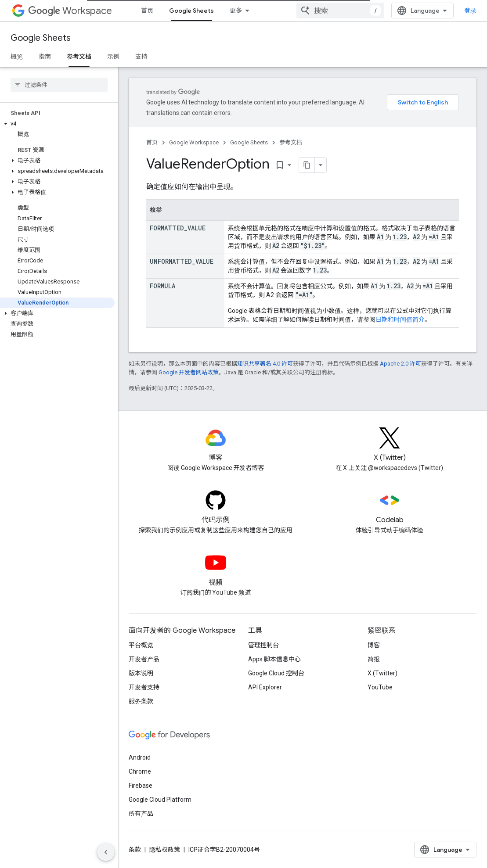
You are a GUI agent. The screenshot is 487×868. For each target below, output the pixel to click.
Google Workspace (194, 142)
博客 (374, 645)
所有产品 (141, 814)
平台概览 (141, 645)
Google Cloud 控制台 (276, 673)
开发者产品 (144, 659)
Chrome (140, 771)
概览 (17, 57)
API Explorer (265, 687)
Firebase (141, 786)
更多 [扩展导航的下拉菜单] (236, 11)
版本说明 (141, 673)
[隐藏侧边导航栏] (106, 852)
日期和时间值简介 (400, 319)
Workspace (70, 11)
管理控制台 (263, 645)
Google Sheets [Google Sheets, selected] (191, 11)
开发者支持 (144, 687)
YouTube (380, 687)
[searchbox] (59, 85)
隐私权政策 (165, 850)
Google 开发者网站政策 (189, 372)
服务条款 (141, 701)
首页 (147, 11)
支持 (141, 57)
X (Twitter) (382, 673)
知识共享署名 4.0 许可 (265, 364)
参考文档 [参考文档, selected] (79, 57)
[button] (57, 124)
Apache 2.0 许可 (400, 364)
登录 (470, 11)
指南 (45, 57)
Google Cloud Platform (160, 800)
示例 (113, 57)
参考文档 (291, 142)
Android (140, 757)
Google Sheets (41, 38)
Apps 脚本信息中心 (274, 659)
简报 (374, 659)
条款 (135, 850)
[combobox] (340, 11)
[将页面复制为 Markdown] (307, 165)
